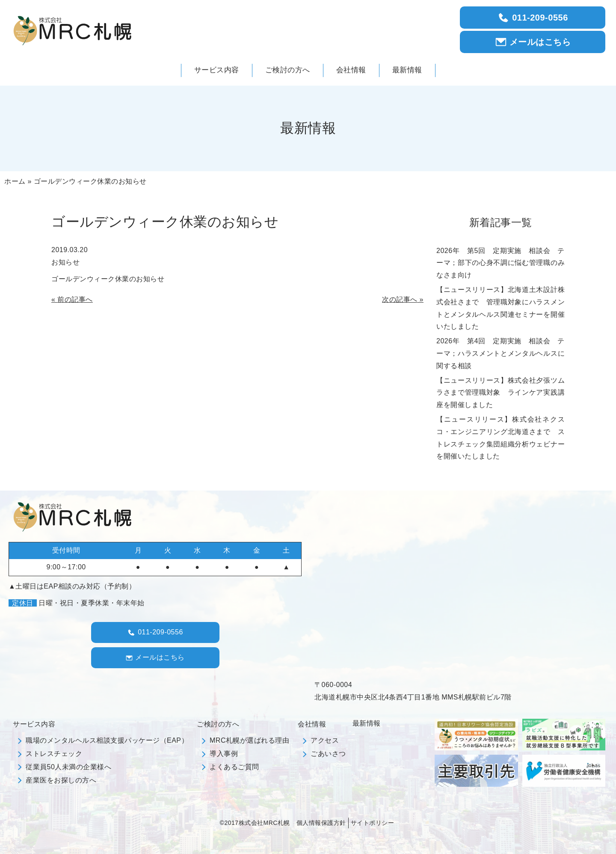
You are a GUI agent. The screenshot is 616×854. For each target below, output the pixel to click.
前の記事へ (75, 299)
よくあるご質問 (234, 767)
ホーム (15, 181)
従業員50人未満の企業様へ (68, 767)
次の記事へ (400, 299)
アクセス (325, 740)
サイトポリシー (373, 823)
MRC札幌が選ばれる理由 (249, 740)
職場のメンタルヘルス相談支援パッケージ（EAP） (107, 740)
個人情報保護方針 (321, 823)
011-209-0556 (533, 18)
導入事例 (224, 754)
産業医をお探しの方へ (61, 780)
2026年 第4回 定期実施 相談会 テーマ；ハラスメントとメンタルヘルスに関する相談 (500, 353)
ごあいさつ (328, 754)
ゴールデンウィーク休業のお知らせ (108, 279)
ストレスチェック (54, 754)
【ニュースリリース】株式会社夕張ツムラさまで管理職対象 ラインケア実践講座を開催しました (500, 393)
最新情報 (367, 723)
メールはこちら (533, 42)
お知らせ (65, 262)
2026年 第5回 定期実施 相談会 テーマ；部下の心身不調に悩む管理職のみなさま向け (500, 263)
